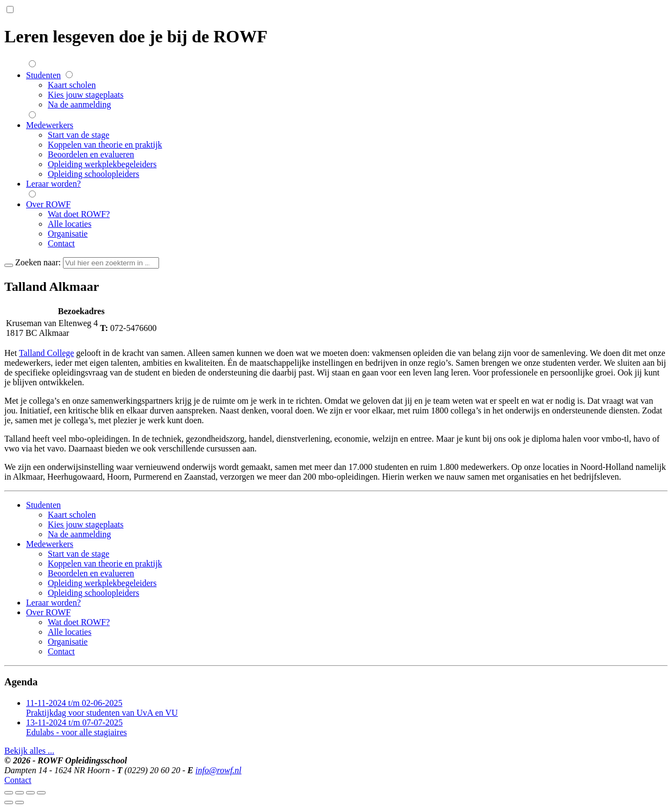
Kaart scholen (72, 85)
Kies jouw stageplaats (86, 95)
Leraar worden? (53, 184)
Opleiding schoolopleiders (93, 174)
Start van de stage (78, 135)
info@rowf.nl (218, 770)
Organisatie (68, 234)
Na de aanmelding (79, 104)
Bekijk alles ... (29, 751)
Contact (61, 243)
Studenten (43, 75)
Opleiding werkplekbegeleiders (102, 164)
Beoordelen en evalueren (91, 154)
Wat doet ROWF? (79, 214)
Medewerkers (50, 125)
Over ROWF (48, 204)
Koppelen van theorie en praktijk (105, 145)
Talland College (47, 353)
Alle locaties (69, 224)
